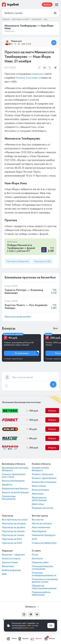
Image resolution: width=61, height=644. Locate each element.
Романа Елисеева (27, 78)
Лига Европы (39, 531)
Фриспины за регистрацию (39, 499)
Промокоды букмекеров (9, 498)
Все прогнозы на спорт (15, 520)
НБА (46, 19)
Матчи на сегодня (42, 523)
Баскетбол (37, 19)
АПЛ (34, 539)
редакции (37, 74)
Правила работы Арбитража (41, 593)
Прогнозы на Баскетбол (18, 261)
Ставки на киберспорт (44, 543)
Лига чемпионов (41, 527)
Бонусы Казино (40, 490)
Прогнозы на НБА (42, 261)
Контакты (37, 558)
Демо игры (38, 504)
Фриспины (38, 494)
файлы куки (28, 628)
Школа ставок (10, 562)
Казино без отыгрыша (44, 482)
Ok (51, 626)
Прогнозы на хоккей (13, 531)
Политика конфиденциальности (44, 574)
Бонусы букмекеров (13, 481)
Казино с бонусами (43, 474)
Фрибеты (7, 485)
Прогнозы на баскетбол (18, 317)
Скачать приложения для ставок (14, 475)
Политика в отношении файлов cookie (45, 580)
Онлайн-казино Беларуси (40, 469)
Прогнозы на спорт (21, 19)
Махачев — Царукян (13, 555)
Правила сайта (40, 562)
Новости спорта (11, 558)
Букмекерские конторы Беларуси (15, 469)
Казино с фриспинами (44, 478)
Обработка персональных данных (44, 587)
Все (55, 328)
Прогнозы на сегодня (14, 523)
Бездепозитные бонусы (15, 488)
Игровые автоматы (43, 508)
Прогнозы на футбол (14, 527)
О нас (35, 555)
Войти (47, 5)
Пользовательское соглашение (42, 568)
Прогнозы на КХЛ (12, 539)
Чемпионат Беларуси (44, 535)
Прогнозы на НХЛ (12, 543)
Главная (6, 19)
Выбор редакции (11, 570)
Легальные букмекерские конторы (21, 402)
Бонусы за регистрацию (15, 492)
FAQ (4, 574)
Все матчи (38, 520)
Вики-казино (39, 486)
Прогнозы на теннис (13, 535)
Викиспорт (8, 566)
